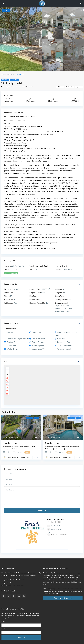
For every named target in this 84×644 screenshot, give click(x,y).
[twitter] (9, 596)
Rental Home (10, 74)
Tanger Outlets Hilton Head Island (13, 580)
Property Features (11, 323)
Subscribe (21, 637)
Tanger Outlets (7, 583)
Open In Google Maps (11, 273)
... (28, 449)
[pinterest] (14, 596)
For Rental (5, 80)
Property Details (11, 284)
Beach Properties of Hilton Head (19, 457)
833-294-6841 (55, 526)
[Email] (21, 632)
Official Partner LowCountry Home (13, 586)
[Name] (21, 625)
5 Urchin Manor (52, 443)
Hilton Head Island (20, 87)
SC (16, 269)
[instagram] (24, 596)
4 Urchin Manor (10, 443)
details (27, 452)
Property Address (11, 261)
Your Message (42, 496)
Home (3, 74)
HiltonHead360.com (8, 573)
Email (3, 629)
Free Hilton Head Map (63, 598)
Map (6, 362)
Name (3, 622)
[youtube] (19, 596)
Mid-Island (30, 87)
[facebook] (4, 596)
